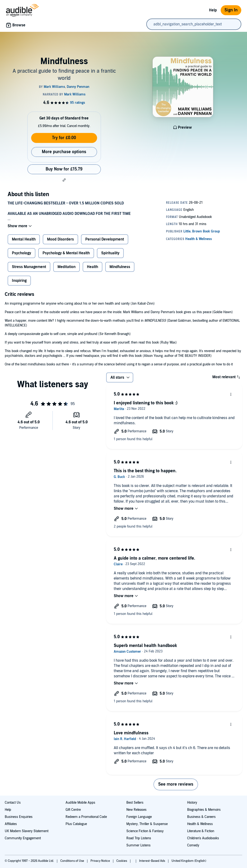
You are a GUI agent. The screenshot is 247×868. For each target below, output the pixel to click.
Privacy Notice (101, 861)
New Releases (136, 810)
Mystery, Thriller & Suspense (147, 824)
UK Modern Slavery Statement (27, 831)
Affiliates (11, 824)
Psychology (21, 253)
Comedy (193, 845)
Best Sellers (135, 803)
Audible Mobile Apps (80, 803)
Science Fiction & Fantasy (145, 831)
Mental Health (24, 239)
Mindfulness (120, 267)
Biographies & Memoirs (204, 810)
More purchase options (64, 152)
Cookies (122, 861)
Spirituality (110, 253)
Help (213, 10)
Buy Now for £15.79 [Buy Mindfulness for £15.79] (64, 169)
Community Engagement (23, 838)
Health (93, 267)
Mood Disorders (60, 239)
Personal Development (105, 239)
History (192, 803)
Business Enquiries (19, 817)
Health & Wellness (200, 824)
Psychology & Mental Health (66, 253)
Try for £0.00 (64, 138)
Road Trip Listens (139, 838)
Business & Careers (201, 817)
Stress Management (29, 267)
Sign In (231, 10)
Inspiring (19, 281)
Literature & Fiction (201, 831)
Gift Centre (73, 810)
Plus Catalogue (76, 824)
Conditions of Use (73, 861)
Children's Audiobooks (203, 838)
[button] (64, 180)
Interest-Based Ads (152, 861)
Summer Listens (138, 845)
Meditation (66, 267)
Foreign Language (139, 817)
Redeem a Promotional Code (86, 817)
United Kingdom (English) (189, 861)
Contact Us (13, 803)
